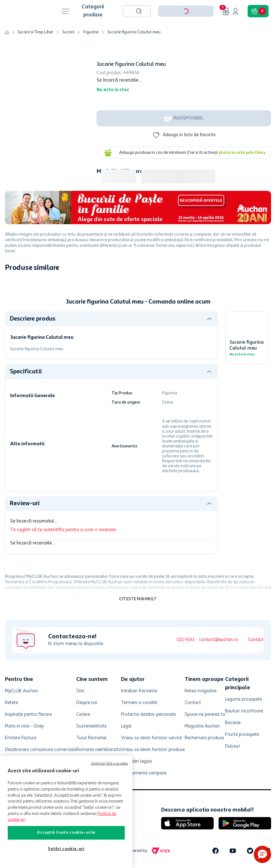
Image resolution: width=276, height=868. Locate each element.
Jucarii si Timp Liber (36, 32)
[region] (66, 812)
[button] (262, 854)
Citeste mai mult (138, 599)
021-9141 (185, 640)
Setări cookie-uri (66, 849)
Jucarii (68, 32)
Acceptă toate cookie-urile (66, 833)
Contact (256, 640)
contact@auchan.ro (218, 640)
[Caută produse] (139, 11)
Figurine (91, 32)
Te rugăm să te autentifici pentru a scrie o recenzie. (63, 530)
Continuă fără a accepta (110, 764)
